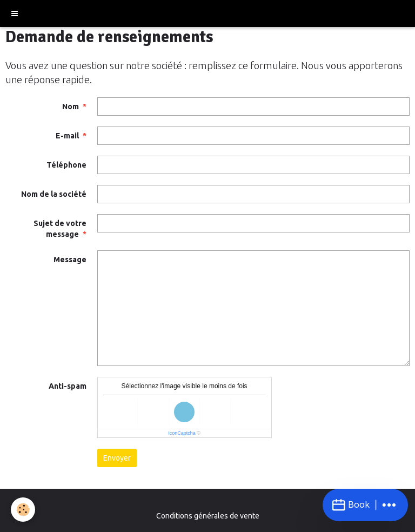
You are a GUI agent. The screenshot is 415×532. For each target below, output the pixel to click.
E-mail (67, 136)
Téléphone (66, 165)
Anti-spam (68, 386)
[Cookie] (23, 510)
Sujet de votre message (60, 229)
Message (70, 260)
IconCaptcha (182, 433)
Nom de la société (54, 194)
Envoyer (117, 458)
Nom (71, 107)
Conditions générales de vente (208, 516)
